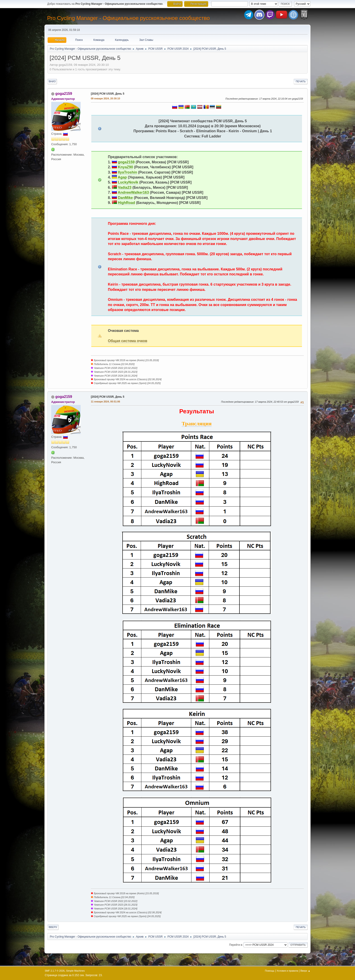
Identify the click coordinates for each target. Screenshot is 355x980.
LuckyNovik (128, 182)
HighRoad (126, 203)
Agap (122, 177)
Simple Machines (75, 971)
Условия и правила (287, 971)
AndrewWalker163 (133, 192)
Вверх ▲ (305, 971)
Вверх (53, 927)
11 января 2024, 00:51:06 (105, 402)
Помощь (270, 971)
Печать (301, 81)
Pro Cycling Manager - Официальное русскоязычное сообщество (128, 18)
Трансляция (197, 424)
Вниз (52, 81)
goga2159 (64, 94)
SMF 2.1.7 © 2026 (55, 971)
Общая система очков (128, 341)
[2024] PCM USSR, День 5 (108, 94)
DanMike (125, 198)
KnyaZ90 (125, 167)
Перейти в (236, 945)
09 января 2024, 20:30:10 (105, 98)
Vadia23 (125, 187)
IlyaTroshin (127, 172)
